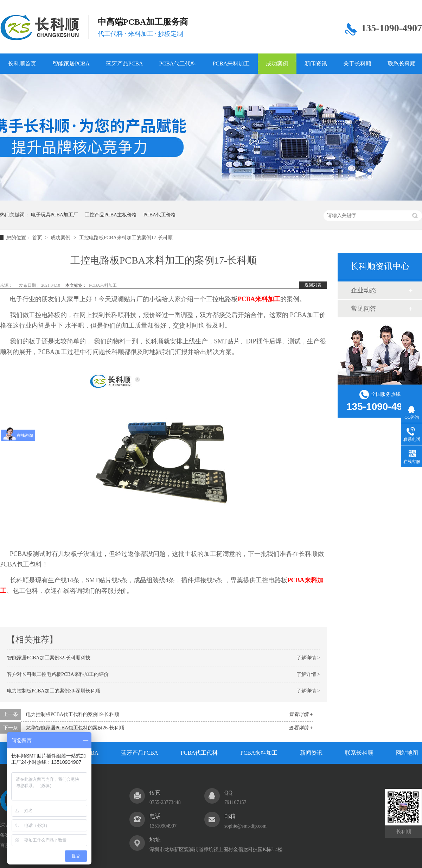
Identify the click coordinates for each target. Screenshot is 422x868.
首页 (38, 238)
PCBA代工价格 (160, 215)
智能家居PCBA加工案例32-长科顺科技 (49, 658)
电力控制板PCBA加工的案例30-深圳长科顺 (54, 691)
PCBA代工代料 (178, 64)
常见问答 (364, 309)
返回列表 (313, 285)
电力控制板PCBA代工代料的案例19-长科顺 (73, 714)
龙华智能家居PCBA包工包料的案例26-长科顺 (75, 728)
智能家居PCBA (71, 64)
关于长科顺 (357, 64)
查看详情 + (301, 714)
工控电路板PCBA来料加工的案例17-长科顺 (126, 238)
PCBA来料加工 (231, 64)
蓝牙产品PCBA (124, 64)
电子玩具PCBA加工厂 (55, 215)
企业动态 (364, 290)
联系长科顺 (359, 753)
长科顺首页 (22, 64)
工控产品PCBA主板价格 (111, 215)
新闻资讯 (316, 64)
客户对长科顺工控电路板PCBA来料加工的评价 (58, 674)
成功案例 (277, 64)
